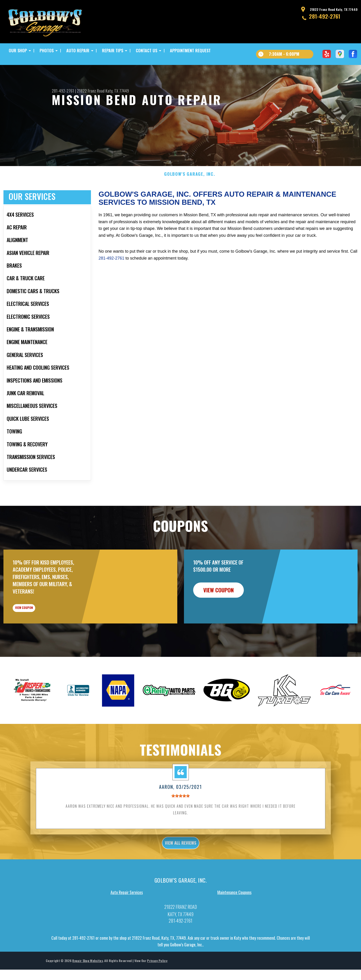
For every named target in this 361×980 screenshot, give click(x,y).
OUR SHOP (18, 50)
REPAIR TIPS (113, 50)
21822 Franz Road (91, 91)
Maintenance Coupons (234, 912)
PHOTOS (47, 50)
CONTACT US (147, 50)
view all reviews (181, 861)
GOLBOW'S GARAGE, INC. (190, 184)
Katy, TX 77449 (117, 91)
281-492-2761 (325, 16)
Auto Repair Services (127, 912)
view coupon (38, 621)
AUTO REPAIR (78, 50)
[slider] (180, 813)
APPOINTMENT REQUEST (190, 50)
